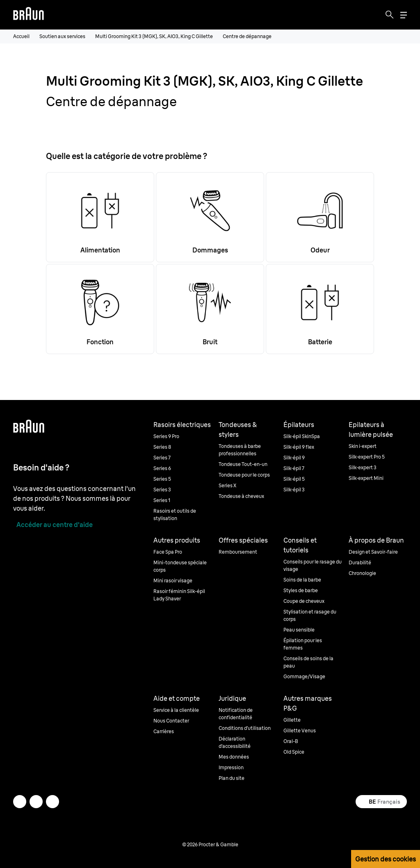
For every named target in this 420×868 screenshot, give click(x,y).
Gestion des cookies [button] (386, 859)
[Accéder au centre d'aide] (53, 525)
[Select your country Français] (381, 802)
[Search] (390, 15)
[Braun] (29, 15)
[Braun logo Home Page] (29, 15)
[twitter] (20, 802)
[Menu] (404, 15)
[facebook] (36, 802)
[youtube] (52, 802)
